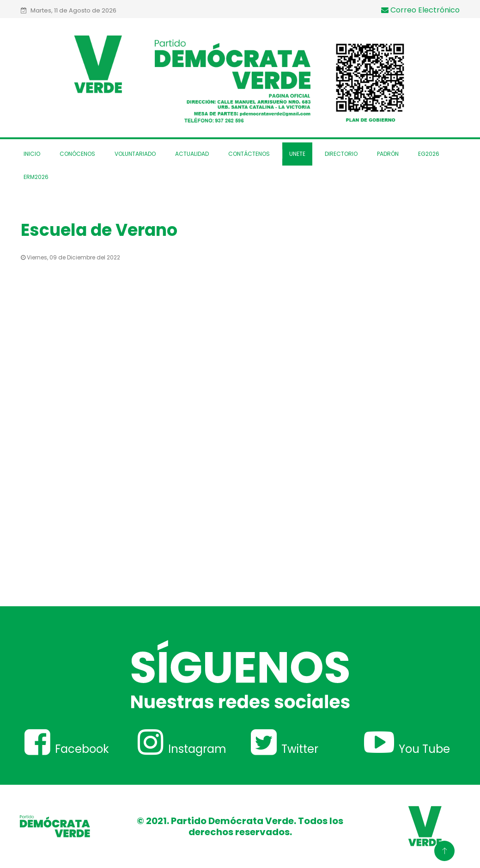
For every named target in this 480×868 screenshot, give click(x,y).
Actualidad (192, 154)
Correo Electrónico (420, 10)
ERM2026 (36, 177)
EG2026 (429, 154)
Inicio (32, 154)
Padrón (388, 154)
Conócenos (77, 154)
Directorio (341, 154)
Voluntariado (135, 154)
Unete (297, 154)
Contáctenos (249, 154)
